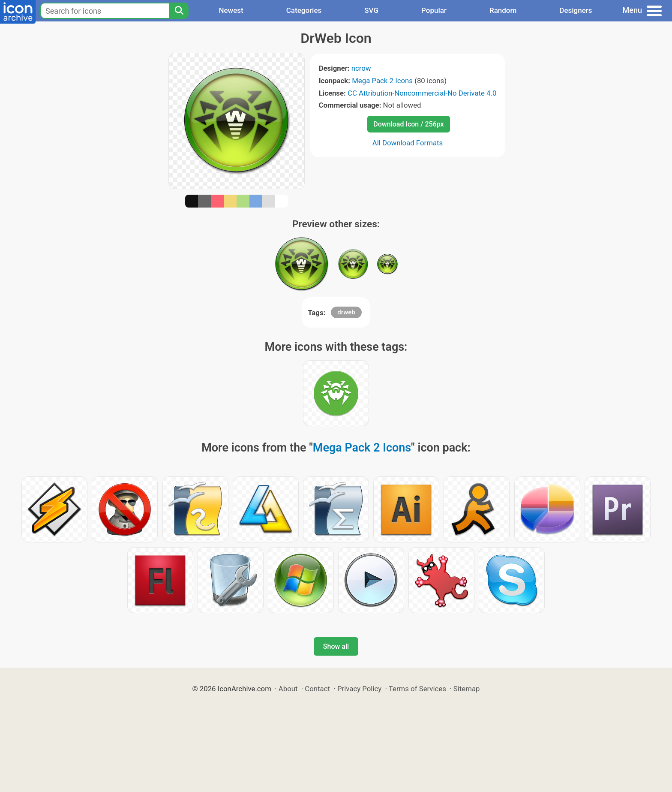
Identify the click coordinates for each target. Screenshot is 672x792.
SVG (371, 10)
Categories (304, 10)
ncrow (361, 68)
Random (503, 10)
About (288, 689)
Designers (576, 10)
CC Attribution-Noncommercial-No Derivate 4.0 (422, 93)
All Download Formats (408, 143)
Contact (317, 689)
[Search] (179, 11)
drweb (346, 312)
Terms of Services (417, 689)
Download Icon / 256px (408, 124)
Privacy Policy (359, 689)
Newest (231, 10)
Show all (336, 646)
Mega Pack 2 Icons (382, 81)
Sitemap (467, 689)
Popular (434, 10)
